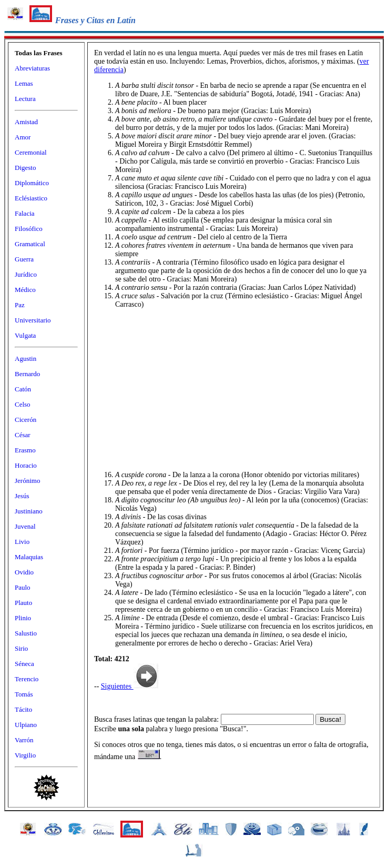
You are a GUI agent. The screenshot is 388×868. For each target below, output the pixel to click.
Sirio (21, 648)
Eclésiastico (31, 198)
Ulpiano (26, 725)
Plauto (23, 603)
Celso (23, 404)
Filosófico (29, 229)
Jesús (22, 496)
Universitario (33, 320)
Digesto (25, 168)
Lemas (24, 83)
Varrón (24, 740)
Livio (22, 542)
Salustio (26, 633)
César (23, 435)
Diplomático (32, 183)
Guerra (24, 259)
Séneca (24, 664)
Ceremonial (31, 152)
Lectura (25, 99)
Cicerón (25, 420)
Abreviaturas (32, 68)
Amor (23, 137)
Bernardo (27, 374)
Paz (20, 305)
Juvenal (25, 526)
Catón (23, 389)
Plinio (23, 618)
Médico (25, 290)
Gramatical (30, 244)
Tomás (24, 694)
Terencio (27, 679)
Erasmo (25, 450)
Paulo (23, 587)
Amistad (26, 122)
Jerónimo (27, 481)
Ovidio (24, 572)
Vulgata (25, 335)
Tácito (23, 709)
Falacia (25, 213)
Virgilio (25, 755)
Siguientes (130, 686)
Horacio (26, 465)
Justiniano (29, 511)
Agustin (25, 359)
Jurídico (26, 274)
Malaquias (29, 557)
